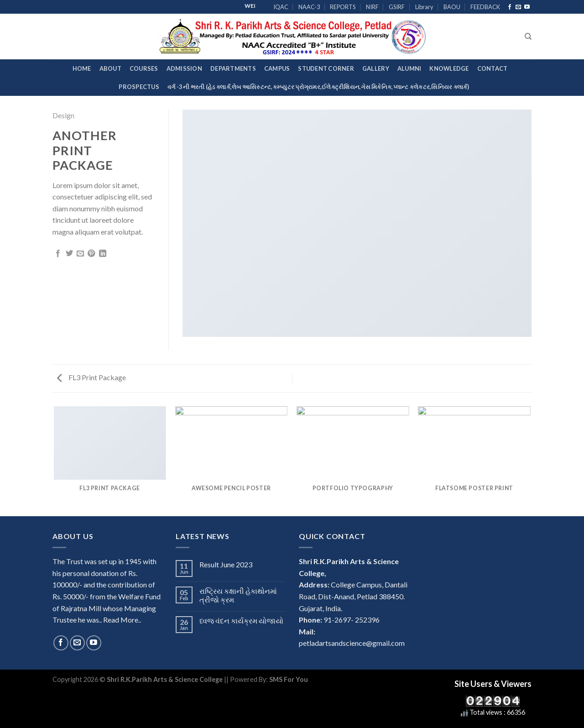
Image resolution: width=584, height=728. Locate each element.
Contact (493, 68)
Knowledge (449, 68)
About (110, 68)
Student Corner (326, 68)
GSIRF (397, 7)
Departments (233, 68)
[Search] (528, 37)
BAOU (452, 7)
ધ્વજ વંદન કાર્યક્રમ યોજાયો (241, 621)
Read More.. (122, 620)
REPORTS (343, 7)
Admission (184, 68)
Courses (144, 68)
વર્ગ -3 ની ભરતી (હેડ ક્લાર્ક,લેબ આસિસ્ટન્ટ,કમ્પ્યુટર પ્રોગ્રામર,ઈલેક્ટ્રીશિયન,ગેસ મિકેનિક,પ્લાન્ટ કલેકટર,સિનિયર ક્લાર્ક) (318, 87)
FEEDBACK (485, 7)
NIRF (372, 7)
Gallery (376, 68)
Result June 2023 (226, 564)
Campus (277, 68)
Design (63, 115)
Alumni (409, 68)
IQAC (281, 7)
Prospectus (139, 87)
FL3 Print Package (91, 377)
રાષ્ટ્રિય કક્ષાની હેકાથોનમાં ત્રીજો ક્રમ (238, 595)
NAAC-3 (309, 7)
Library (424, 7)
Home (82, 68)
